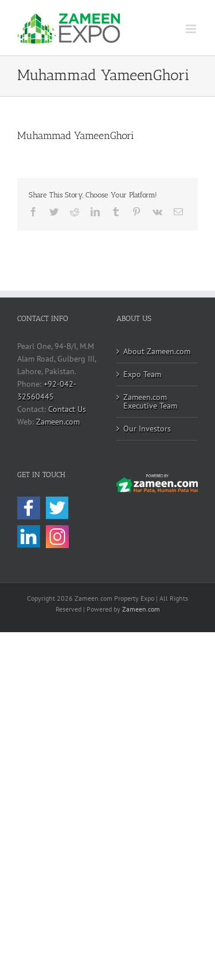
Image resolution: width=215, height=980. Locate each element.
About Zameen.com (157, 351)
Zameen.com (58, 422)
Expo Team (142, 374)
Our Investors (147, 428)
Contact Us (67, 409)
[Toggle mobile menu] (192, 29)
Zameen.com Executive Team (150, 401)
